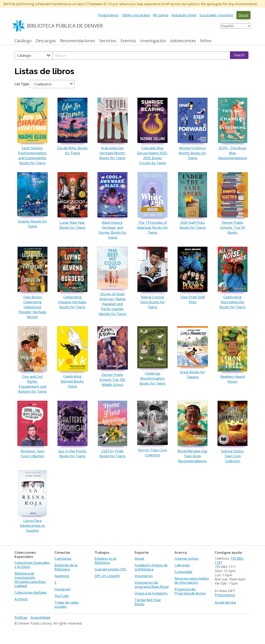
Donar (243, 15)
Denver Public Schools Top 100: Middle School (113, 380)
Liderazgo (182, 565)
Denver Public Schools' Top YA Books (232, 228)
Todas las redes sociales (67, 604)
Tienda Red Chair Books (148, 602)
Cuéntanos (63, 559)
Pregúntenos (108, 15)
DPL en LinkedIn (107, 576)
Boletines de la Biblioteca (66, 567)
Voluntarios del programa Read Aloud (152, 585)
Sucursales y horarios (216, 15)
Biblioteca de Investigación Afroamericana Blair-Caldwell (31, 580)
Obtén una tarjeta (136, 15)
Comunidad (183, 572)
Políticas (21, 618)
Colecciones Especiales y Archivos (32, 565)
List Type (22, 84)
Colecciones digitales (31, 592)
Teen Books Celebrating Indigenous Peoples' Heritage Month (33, 307)
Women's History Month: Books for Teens (192, 153)
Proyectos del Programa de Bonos (190, 591)
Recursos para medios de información (192, 580)
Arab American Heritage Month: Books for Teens (112, 153)
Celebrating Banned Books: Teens (72, 381)
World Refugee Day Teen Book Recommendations (192, 456)
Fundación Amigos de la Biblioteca (151, 567)
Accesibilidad (40, 618)
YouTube (62, 596)
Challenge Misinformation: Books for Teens (153, 378)
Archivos (21, 599)
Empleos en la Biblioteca (105, 561)
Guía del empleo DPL (111, 569)
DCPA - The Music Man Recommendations (233, 153)
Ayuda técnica (225, 602)
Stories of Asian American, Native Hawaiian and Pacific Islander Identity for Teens (113, 304)
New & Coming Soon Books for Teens (153, 302)
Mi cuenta (161, 15)
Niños (206, 41)
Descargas (46, 41)
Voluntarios (144, 576)
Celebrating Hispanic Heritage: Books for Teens (72, 302)
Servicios (108, 41)
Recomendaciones (78, 41)
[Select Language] (235, 26)
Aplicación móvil (184, 15)
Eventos (128, 41)
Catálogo (23, 41)
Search (239, 55)
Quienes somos (187, 559)
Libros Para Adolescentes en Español (33, 526)
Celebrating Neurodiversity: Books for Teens (232, 302)
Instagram (63, 589)
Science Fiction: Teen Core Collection (233, 456)
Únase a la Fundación (151, 593)
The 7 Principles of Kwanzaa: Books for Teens (152, 228)
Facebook (62, 576)
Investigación (153, 41)
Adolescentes (183, 41)
